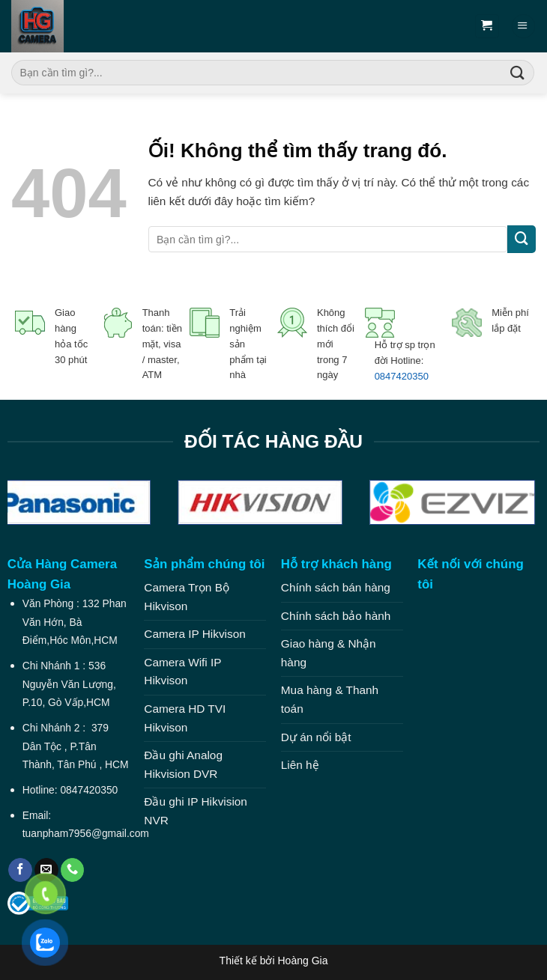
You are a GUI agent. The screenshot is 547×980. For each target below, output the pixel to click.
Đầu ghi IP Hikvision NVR (196, 811)
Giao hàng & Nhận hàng (329, 653)
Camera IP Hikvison (194, 634)
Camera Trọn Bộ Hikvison (187, 597)
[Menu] (523, 26)
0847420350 (402, 376)
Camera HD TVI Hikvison (185, 718)
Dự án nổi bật (316, 737)
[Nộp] (518, 73)
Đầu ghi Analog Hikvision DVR (183, 764)
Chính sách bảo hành (336, 616)
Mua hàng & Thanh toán (330, 699)
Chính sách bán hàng (336, 587)
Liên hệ (300, 765)
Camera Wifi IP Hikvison (182, 672)
